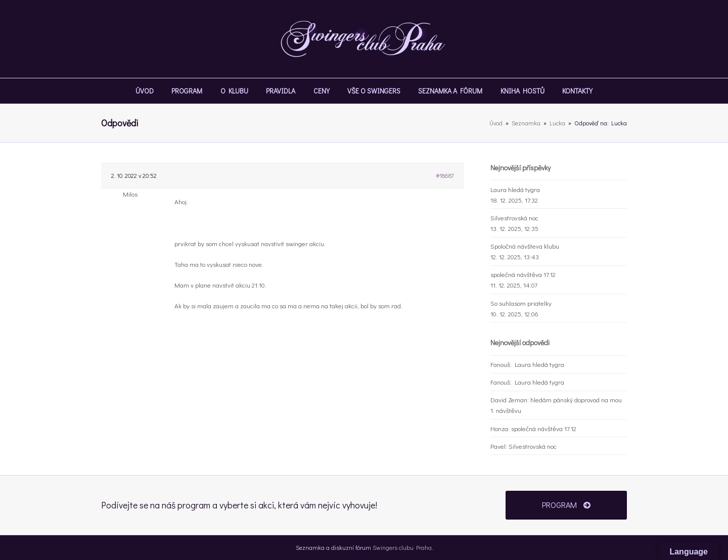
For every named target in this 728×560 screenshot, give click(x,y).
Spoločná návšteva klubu (525, 246)
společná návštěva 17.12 (523, 274)
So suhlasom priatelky (521, 303)
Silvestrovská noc (514, 218)
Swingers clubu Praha (402, 547)
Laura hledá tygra (515, 189)
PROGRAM (566, 505)
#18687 (445, 175)
